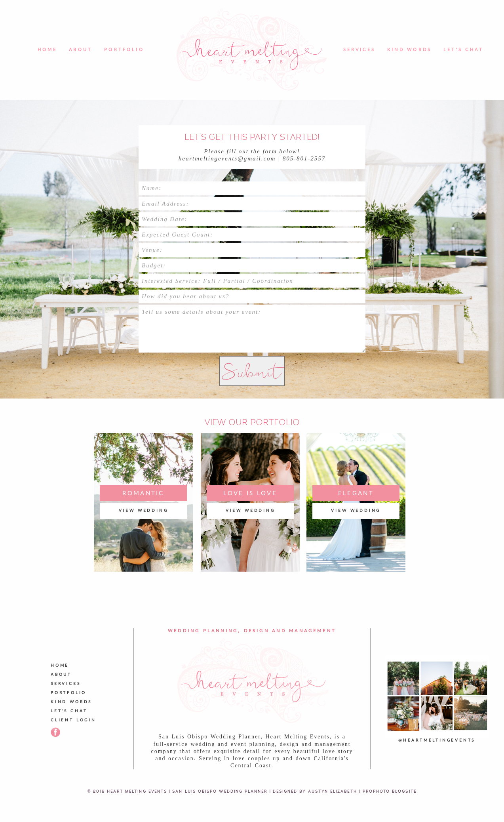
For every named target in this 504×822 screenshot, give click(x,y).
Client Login (73, 720)
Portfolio (124, 50)
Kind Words (409, 50)
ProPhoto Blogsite (390, 791)
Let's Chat (463, 50)
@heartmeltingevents (437, 740)
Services (359, 50)
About (81, 50)
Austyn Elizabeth (333, 791)
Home (48, 50)
